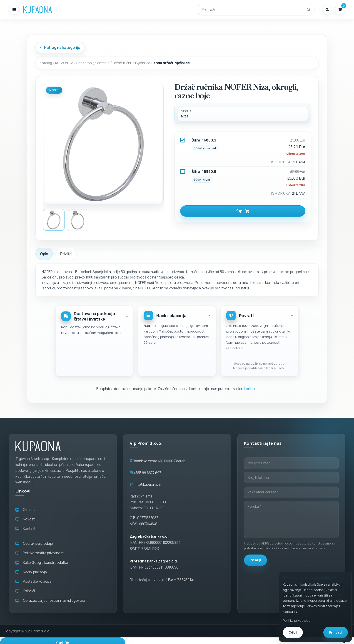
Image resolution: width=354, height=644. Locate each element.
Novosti (25, 519)
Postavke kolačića (34, 581)
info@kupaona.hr (147, 484)
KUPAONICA (64, 63)
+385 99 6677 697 (147, 473)
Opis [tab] (44, 254)
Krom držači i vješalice (172, 63)
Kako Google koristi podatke (42, 563)
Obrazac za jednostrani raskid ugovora (50, 600)
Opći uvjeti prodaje (34, 543)
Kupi (242, 211)
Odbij (293, 632)
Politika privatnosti (297, 620)
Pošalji (256, 560)
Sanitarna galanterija (93, 63)
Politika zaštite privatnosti (40, 553)
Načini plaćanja (31, 572)
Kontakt (25, 528)
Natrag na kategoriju (60, 47)
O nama (25, 510)
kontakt (250, 389)
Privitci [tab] (66, 254)
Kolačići (25, 591)
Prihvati (336, 632)
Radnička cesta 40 (147, 461)
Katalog (46, 63)
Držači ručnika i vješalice (131, 63)
